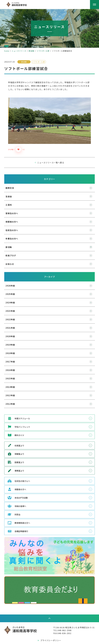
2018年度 (14, 349)
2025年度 (14, 290)
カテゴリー (49, 175)
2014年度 (14, 383)
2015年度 (14, 375)
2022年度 (14, 316)
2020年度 (14, 332)
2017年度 (14, 358)
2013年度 (14, 392)
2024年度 (14, 299)
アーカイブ (50, 273)
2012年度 (14, 400)
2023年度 (14, 307)
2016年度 (14, 366)
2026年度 (14, 282)
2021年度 (14, 324)
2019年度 (14, 341)
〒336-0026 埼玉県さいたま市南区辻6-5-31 (71, 623)
